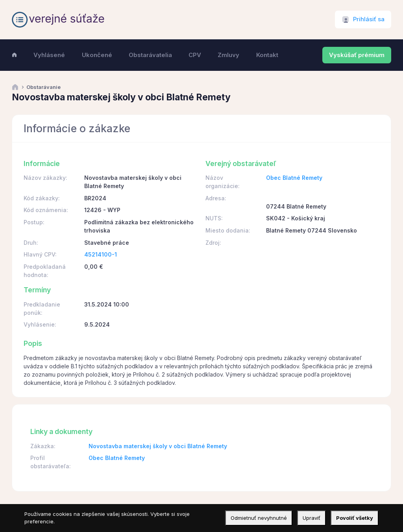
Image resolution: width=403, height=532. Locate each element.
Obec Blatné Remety (294, 178)
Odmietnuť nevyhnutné (259, 518)
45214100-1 (101, 254)
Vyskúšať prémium (357, 55)
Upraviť (311, 518)
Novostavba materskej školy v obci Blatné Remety (158, 446)
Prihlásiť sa (369, 19)
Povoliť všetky (355, 518)
